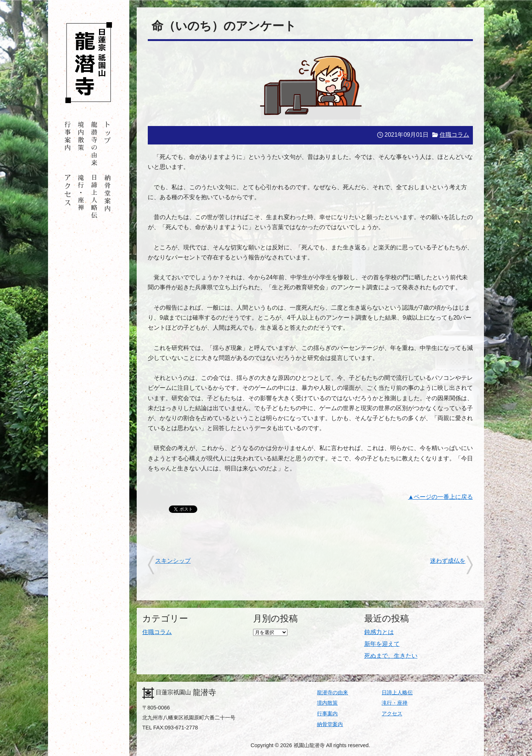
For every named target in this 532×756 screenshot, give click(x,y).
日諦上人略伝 (397, 692)
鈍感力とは (379, 632)
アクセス (392, 714)
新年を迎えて (382, 644)
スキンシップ (173, 561)
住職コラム (454, 135)
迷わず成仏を (448, 561)
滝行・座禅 (395, 703)
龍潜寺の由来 (332, 692)
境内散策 (327, 703)
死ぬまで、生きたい (391, 656)
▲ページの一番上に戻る (440, 497)
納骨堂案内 (330, 724)
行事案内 (327, 714)
